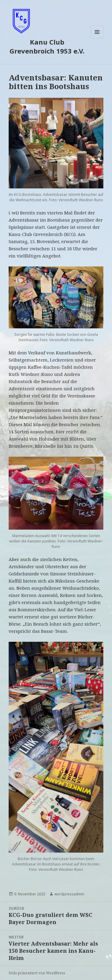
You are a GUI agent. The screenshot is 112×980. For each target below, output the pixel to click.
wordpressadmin (69, 894)
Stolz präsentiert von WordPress (37, 973)
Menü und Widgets (97, 38)
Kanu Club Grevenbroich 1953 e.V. (47, 46)
